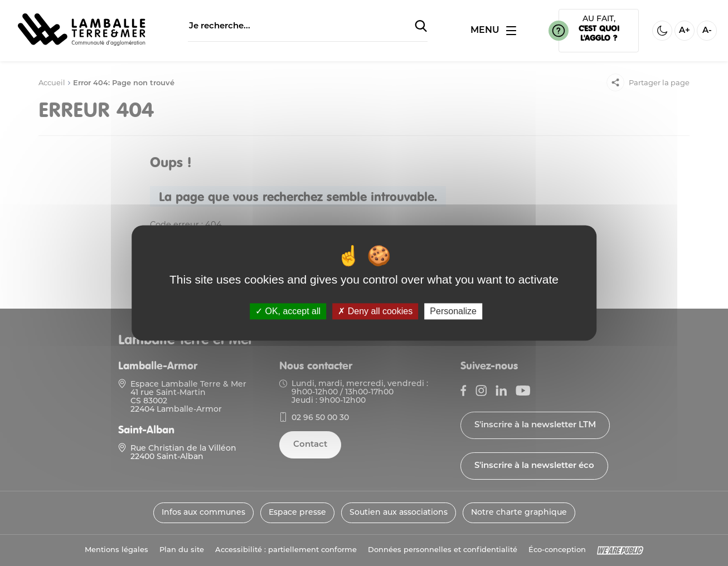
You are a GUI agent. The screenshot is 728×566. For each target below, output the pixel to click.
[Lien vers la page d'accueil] (82, 44)
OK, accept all (288, 311)
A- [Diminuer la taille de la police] (707, 31)
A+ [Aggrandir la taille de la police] (685, 31)
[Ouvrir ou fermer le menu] (493, 31)
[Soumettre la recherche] (421, 27)
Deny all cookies (375, 311)
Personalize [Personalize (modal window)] (453, 311)
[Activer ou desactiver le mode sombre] (662, 31)
